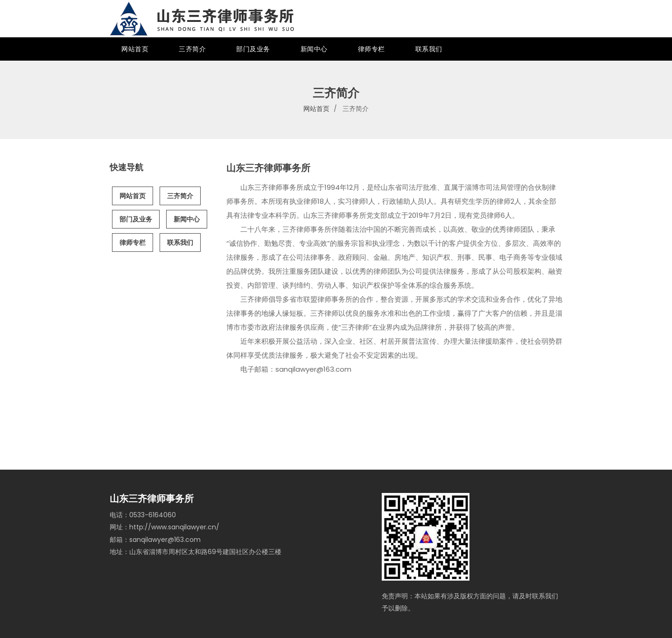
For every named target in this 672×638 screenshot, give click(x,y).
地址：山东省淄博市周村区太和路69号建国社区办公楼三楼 (196, 552)
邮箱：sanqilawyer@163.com (155, 540)
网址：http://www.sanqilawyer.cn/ (164, 527)
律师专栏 (371, 49)
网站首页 (135, 49)
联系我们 (429, 49)
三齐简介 (192, 49)
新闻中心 (314, 49)
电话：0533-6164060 (143, 515)
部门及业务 (253, 49)
